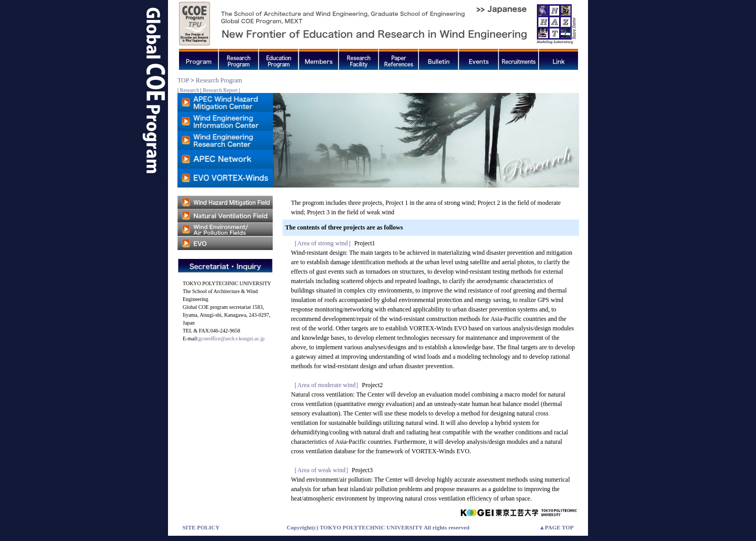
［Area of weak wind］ (321, 470)
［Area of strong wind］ (322, 243)
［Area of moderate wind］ (326, 385)
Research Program (219, 80)
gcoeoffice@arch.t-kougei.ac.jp (232, 339)
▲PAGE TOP (556, 527)
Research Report (220, 90)
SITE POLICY (201, 527)
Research (190, 90)
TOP (183, 80)
